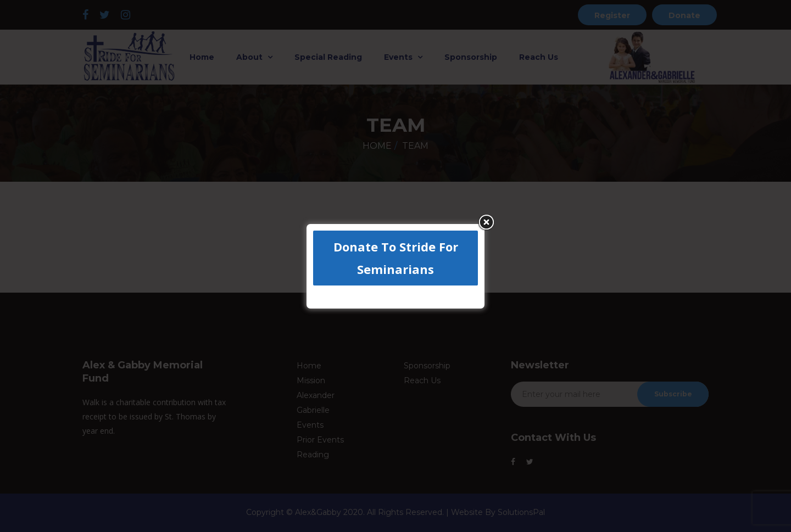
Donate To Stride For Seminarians (396, 258)
